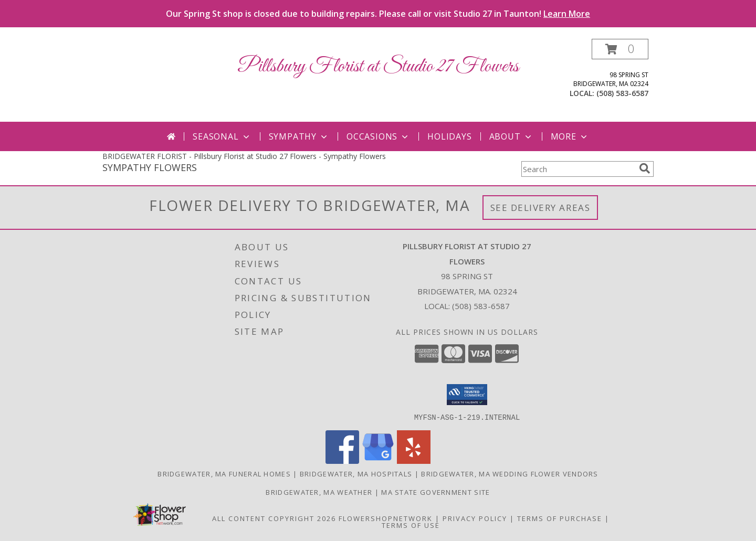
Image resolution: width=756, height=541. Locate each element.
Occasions (378, 136)
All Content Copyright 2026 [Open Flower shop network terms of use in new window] (274, 518)
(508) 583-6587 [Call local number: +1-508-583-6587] (622, 93)
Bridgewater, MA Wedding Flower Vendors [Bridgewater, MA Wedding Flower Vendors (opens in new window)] (510, 473)
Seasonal (222, 136)
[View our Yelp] (414, 460)
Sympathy (299, 136)
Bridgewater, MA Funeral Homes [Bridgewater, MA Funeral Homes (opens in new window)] (224, 473)
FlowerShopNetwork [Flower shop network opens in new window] (386, 518)
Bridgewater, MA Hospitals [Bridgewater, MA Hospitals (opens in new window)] (356, 473)
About (511, 136)
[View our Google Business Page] (378, 460)
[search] (645, 168)
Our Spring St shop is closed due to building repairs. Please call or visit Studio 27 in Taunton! (378, 14)
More (570, 136)
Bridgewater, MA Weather (319, 492)
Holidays (449, 136)
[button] (620, 49)
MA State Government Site (435, 492)
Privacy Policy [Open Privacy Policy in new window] (475, 518)
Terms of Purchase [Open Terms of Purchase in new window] (560, 518)
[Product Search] (578, 169)
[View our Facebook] (342, 460)
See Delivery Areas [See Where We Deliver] (540, 208)
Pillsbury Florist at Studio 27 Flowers (378, 67)
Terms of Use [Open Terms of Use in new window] (411, 525)
